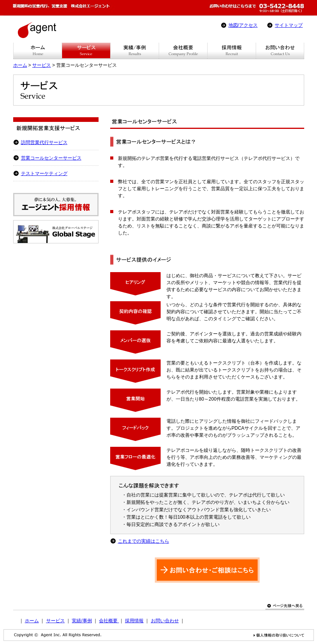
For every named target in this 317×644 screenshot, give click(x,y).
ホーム (20, 65)
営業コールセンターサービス (51, 158)
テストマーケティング (44, 174)
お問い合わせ (165, 621)
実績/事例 (82, 621)
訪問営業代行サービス (44, 142)
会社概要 (109, 621)
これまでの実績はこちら (144, 541)
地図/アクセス (243, 25)
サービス (42, 65)
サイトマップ (289, 25)
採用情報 (134, 621)
